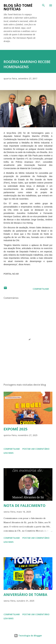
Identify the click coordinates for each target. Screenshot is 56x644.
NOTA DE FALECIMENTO (24, 505)
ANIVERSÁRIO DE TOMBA (25, 594)
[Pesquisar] (43, 5)
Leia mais (9, 453)
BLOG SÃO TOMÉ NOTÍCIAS (18, 7)
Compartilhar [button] (41, 289)
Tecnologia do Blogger (28, 636)
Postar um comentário (36, 449)
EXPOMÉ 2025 (16, 429)
